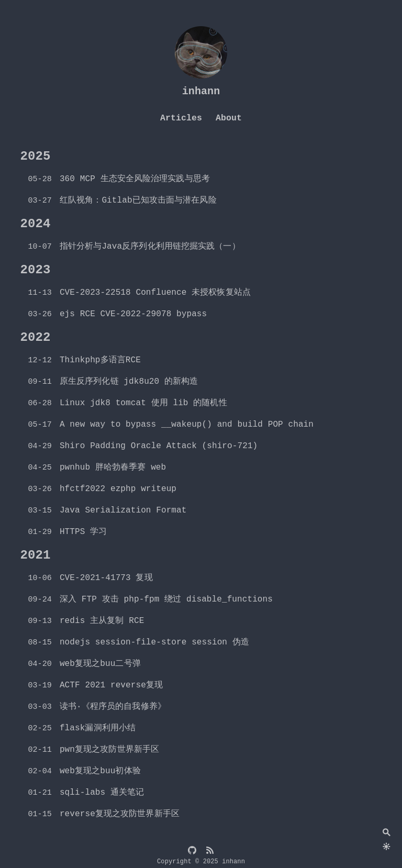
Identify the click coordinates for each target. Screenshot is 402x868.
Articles (181, 118)
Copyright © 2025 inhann (201, 862)
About (229, 118)
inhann (201, 91)
